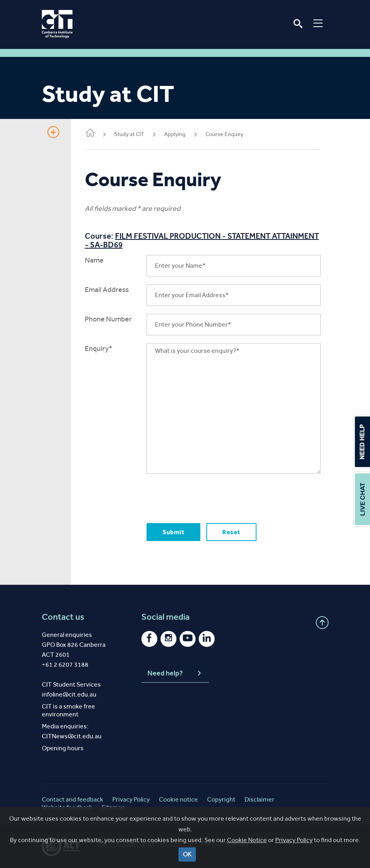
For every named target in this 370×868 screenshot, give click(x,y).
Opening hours (63, 748)
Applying (177, 134)
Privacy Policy (294, 851)
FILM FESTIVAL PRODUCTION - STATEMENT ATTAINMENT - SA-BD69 (180, 240)
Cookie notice (178, 799)
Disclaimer (259, 799)
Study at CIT (131, 134)
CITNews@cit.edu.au (72, 736)
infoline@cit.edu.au (69, 694)
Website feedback (67, 807)
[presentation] (209, 497)
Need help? (175, 673)
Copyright (221, 799)
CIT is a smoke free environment (69, 710)
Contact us (63, 617)
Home (92, 133)
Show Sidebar (53, 132)
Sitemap (113, 807)
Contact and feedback (72, 799)
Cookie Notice (247, 851)
